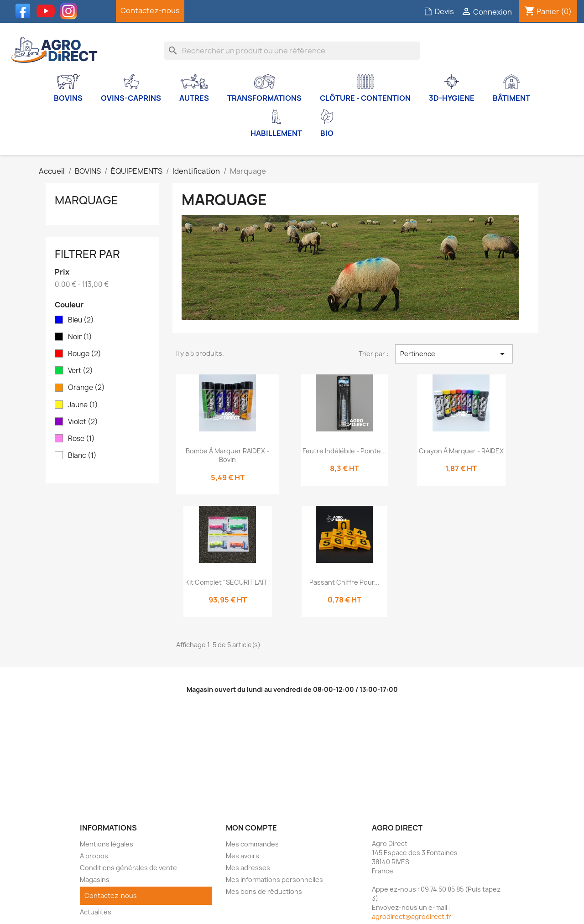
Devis (439, 11)
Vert (81, 371)
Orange (86, 388)
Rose (81, 439)
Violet (83, 422)
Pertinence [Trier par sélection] (454, 354)
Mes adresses (248, 868)
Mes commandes (252, 844)
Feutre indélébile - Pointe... (344, 451)
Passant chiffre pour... (344, 582)
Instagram (71, 11)
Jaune (83, 405)
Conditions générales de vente (128, 868)
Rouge (85, 354)
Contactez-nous (150, 10)
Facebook (25, 11)
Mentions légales (107, 844)
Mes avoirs (242, 856)
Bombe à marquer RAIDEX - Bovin (227, 455)
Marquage (86, 200)
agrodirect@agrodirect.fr (412, 916)
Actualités (96, 912)
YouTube (48, 11)
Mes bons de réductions (264, 891)
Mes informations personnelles (274, 880)
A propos (94, 856)
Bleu (81, 320)
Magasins (95, 880)
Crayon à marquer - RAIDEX (461, 451)
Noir (80, 337)
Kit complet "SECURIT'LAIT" (228, 582)
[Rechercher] (292, 51)
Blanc (82, 456)
